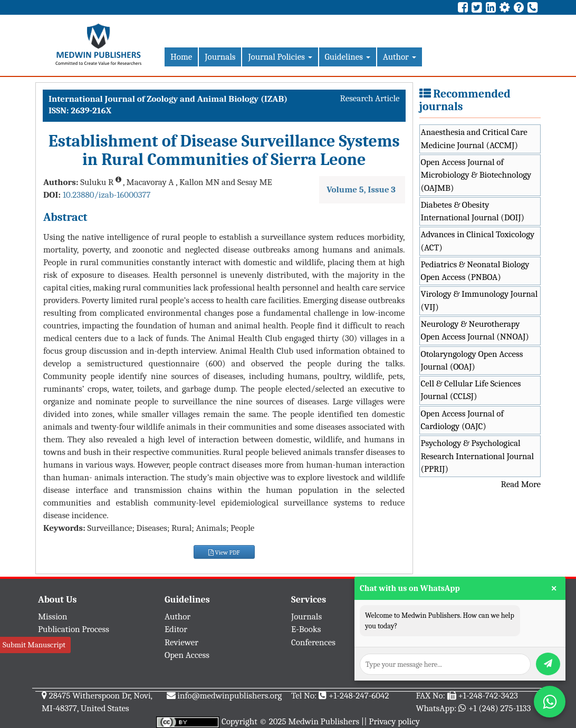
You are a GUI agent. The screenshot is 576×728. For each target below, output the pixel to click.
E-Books (306, 629)
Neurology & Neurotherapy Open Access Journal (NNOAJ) (475, 330)
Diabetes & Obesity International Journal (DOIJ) (473, 211)
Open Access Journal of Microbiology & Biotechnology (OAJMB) (476, 175)
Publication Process (74, 629)
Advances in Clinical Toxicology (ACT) (478, 241)
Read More (521, 484)
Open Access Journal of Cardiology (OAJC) (462, 420)
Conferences (313, 642)
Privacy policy (394, 721)
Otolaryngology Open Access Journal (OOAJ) (472, 360)
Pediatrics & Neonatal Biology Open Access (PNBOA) (475, 271)
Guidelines (348, 57)
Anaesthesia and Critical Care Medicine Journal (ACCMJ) (474, 138)
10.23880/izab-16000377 (107, 195)
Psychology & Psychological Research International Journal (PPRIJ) (478, 456)
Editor (176, 629)
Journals (220, 57)
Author (400, 57)
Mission (53, 617)
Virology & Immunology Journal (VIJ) (479, 300)
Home (181, 57)
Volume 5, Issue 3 (361, 190)
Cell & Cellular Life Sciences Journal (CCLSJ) (471, 390)
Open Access (187, 655)
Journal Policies (280, 57)
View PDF (224, 552)
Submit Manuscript (34, 645)
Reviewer (181, 642)
